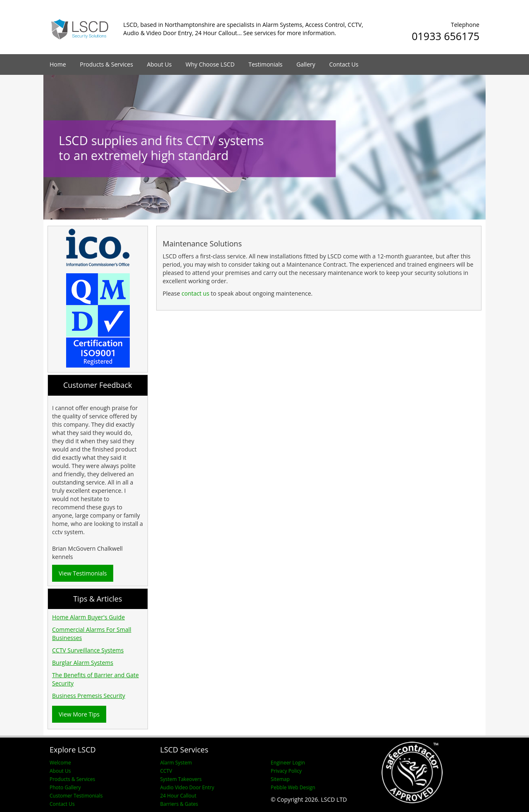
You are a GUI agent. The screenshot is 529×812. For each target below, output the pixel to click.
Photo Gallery (65, 787)
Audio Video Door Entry (187, 787)
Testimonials (265, 64)
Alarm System (176, 763)
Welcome (60, 763)
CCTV (166, 771)
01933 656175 (446, 36)
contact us (195, 293)
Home (58, 64)
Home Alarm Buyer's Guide (88, 617)
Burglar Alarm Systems (83, 663)
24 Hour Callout (178, 796)
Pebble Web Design (293, 787)
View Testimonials (83, 573)
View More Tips (79, 714)
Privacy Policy (286, 771)
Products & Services (106, 64)
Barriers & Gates (179, 804)
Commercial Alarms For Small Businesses (92, 634)
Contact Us (344, 64)
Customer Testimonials (76, 796)
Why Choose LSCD (210, 64)
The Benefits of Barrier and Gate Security (95, 679)
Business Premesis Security (89, 696)
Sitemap (280, 779)
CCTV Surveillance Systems (88, 650)
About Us (159, 64)
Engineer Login (288, 763)
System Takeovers (181, 779)
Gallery (306, 64)
